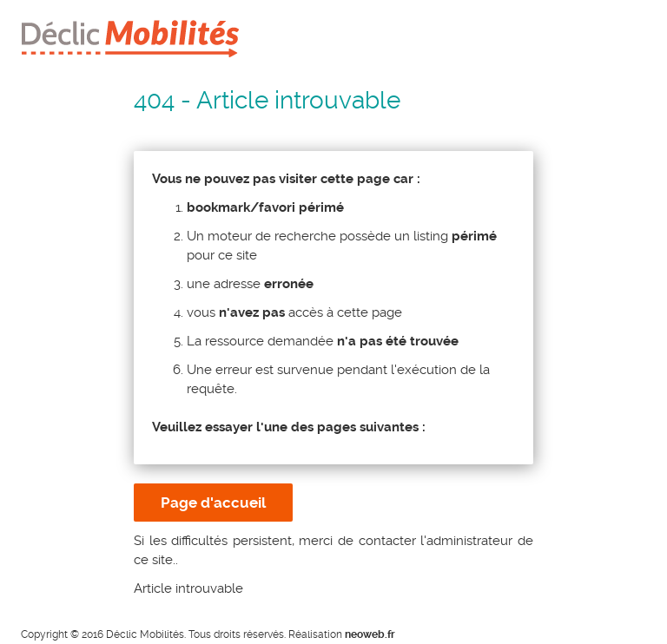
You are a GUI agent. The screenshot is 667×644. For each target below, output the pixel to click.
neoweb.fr (370, 634)
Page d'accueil (213, 503)
